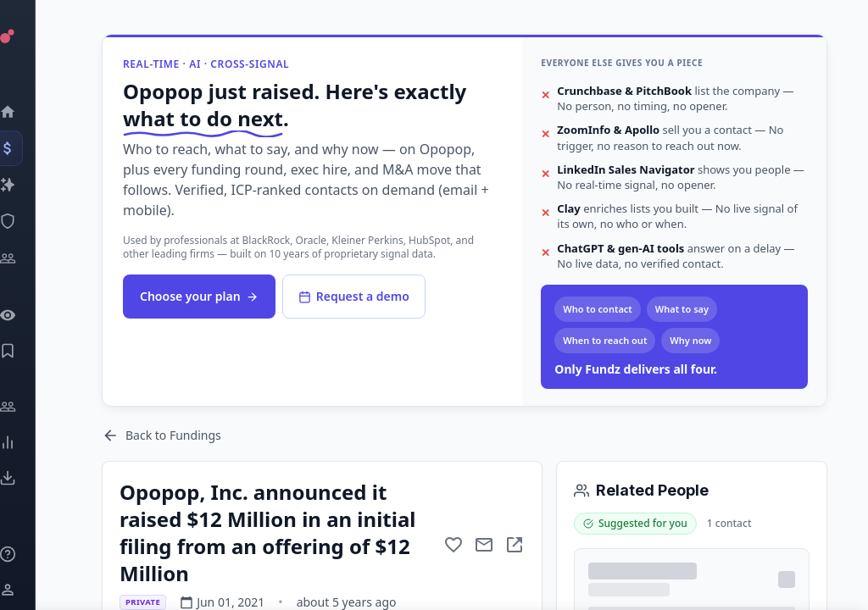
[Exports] (30, 478)
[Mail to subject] (484, 545)
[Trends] (30, 442)
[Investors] (30, 258)
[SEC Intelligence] (30, 221)
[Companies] (30, 185)
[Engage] (30, 407)
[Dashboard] (30, 112)
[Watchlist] (30, 315)
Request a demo (354, 296)
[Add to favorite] (453, 545)
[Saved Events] (30, 351)
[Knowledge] (30, 554)
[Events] (30, 148)
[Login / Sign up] (30, 590)
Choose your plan (199, 296)
